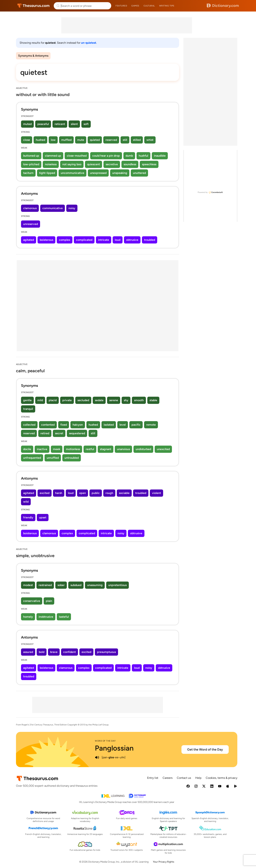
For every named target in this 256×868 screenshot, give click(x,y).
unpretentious (117, 585)
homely (28, 617)
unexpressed (98, 173)
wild (26, 502)
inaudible (160, 156)
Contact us (184, 778)
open (83, 493)
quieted (95, 140)
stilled (137, 140)
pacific (136, 425)
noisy (72, 208)
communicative (53, 208)
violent (156, 493)
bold (42, 652)
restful (90, 449)
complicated (84, 240)
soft (86, 124)
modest (28, 585)
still (125, 140)
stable (153, 400)
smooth (139, 400)
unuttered (139, 173)
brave (54, 652)
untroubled (72, 458)
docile (27, 449)
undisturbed (143, 449)
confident (70, 652)
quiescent (94, 164)
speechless (149, 164)
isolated (109, 425)
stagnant (106, 449)
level (123, 425)
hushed (40, 140)
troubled (150, 240)
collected (29, 425)
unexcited (163, 449)
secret (59, 433)
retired (45, 433)
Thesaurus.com (34, 6)
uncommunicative (72, 173)
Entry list (153, 778)
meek (57, 449)
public (96, 493)
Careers (168, 778)
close (27, 140)
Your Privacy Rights (164, 862)
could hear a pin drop (106, 156)
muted (27, 124)
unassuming (95, 585)
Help (198, 778)
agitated (29, 240)
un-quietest (89, 43)
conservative (32, 601)
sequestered (77, 433)
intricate (104, 240)
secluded (83, 400)
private (67, 400)
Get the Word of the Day (205, 749)
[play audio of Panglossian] (97, 757)
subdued (76, 585)
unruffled (53, 458)
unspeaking (120, 173)
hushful (143, 156)
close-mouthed (77, 156)
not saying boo (72, 164)
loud (118, 240)
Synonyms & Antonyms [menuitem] (33, 56)
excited (45, 493)
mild (40, 400)
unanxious (123, 449)
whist (150, 140)
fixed (64, 425)
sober (61, 585)
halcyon (78, 425)
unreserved (31, 224)
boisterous (46, 240)
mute (81, 140)
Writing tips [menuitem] (167, 6)
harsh (59, 493)
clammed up (53, 156)
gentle (27, 400)
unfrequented (32, 458)
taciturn (28, 173)
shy (126, 400)
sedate (99, 400)
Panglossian (114, 748)
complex (65, 240)
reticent (60, 124)
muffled (66, 140)
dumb (129, 156)
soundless (130, 164)
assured (28, 652)
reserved (111, 140)
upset (43, 517)
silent (74, 124)
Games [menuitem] (135, 6)
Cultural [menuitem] (149, 6)
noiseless (51, 164)
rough (109, 493)
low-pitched (31, 164)
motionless (73, 449)
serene (114, 400)
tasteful (64, 617)
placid (53, 400)
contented (48, 425)
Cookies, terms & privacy (222, 778)
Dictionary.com (223, 6)
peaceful (43, 124)
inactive (42, 449)
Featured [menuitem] (121, 6)
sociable (124, 493)
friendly (28, 517)
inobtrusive (46, 617)
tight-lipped (47, 173)
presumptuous (106, 652)
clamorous (30, 208)
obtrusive (132, 240)
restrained (45, 585)
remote (151, 425)
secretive (112, 164)
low (53, 140)
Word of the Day (105, 741)
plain (49, 601)
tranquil (28, 409)
